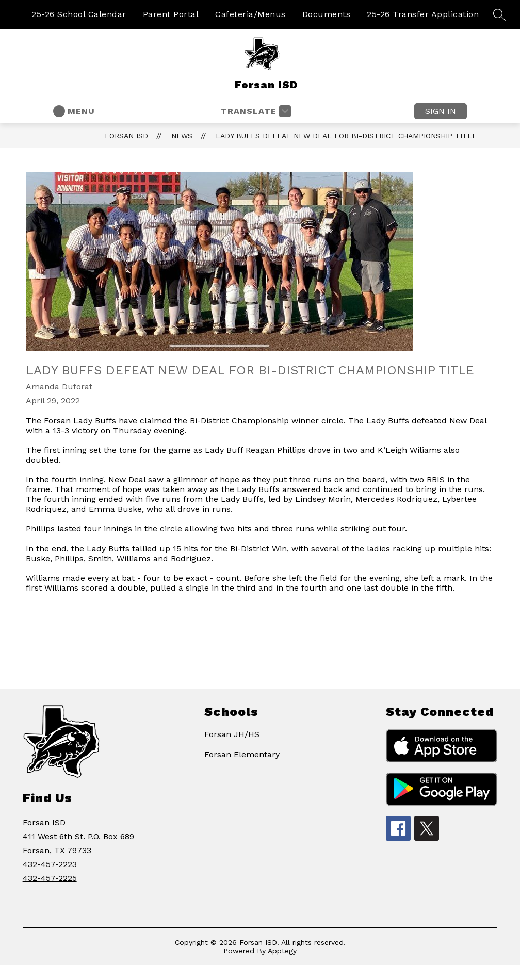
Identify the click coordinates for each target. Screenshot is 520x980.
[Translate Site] (255, 111)
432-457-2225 (50, 878)
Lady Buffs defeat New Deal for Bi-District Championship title (346, 136)
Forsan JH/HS (232, 734)
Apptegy (282, 951)
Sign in (441, 111)
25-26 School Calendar (79, 14)
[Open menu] (74, 111)
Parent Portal (171, 14)
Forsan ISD (126, 136)
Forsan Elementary (242, 754)
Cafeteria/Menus (250, 14)
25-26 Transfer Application (423, 14)
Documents (327, 14)
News (182, 136)
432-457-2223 (50, 864)
